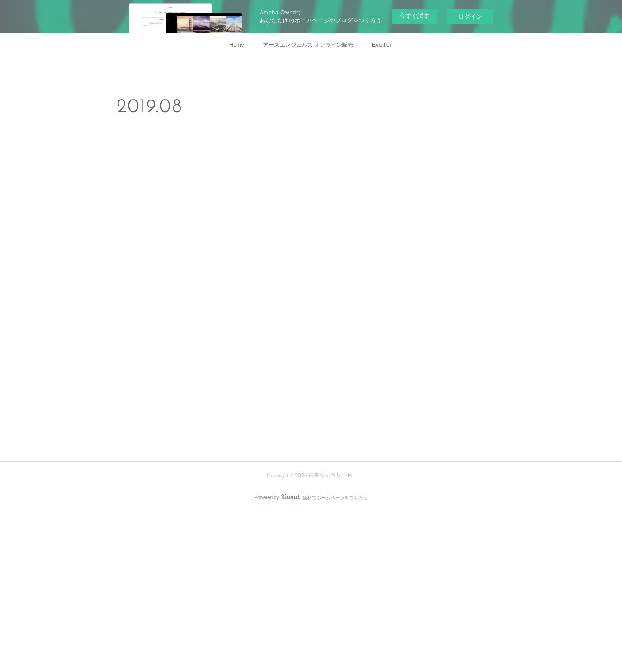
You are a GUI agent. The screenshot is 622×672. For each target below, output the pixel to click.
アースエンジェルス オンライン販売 (308, 45)
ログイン (470, 16)
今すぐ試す (414, 16)
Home (237, 45)
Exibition (382, 45)
